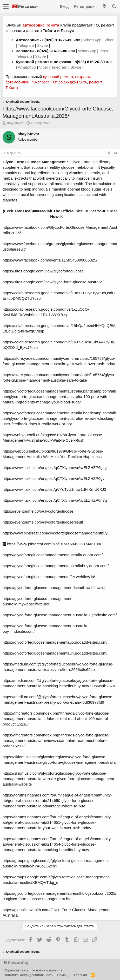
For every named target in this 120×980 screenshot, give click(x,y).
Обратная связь (16, 970)
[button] (6, 6)
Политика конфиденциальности (29, 975)
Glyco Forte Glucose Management (34, 162)
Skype (43, 45)
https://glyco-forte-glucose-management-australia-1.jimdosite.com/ (60, 615)
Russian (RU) (16, 963)
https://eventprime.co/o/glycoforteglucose (38, 511)
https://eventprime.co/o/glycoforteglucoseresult (43, 522)
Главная (80, 975)
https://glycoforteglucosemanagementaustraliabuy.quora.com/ (56, 566)
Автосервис (27, 40)
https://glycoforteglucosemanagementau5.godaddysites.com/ (55, 642)
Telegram (26, 45)
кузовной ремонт (58, 77)
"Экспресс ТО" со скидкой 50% (59, 82)
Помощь (64, 975)
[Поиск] (114, 6)
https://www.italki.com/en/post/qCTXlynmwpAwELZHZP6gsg (55, 468)
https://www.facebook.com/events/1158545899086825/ (50, 260)
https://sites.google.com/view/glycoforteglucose (43, 271)
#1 (116, 153)
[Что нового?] (104, 6)
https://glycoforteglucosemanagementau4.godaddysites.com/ (55, 653)
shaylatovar (15, 123)
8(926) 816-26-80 (57, 40)
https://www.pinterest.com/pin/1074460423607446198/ (52, 544)
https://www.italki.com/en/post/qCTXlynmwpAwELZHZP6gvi (54, 478)
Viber (109, 40)
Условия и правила (47, 970)
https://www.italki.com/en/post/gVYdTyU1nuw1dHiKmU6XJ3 (54, 489)
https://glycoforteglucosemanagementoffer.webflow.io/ (49, 577)
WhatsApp (93, 40)
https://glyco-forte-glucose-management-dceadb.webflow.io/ (54, 588)
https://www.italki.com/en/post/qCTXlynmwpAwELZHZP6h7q (55, 500)
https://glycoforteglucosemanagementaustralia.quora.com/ (53, 555)
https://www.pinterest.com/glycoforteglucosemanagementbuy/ (56, 533)
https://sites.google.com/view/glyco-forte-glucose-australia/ (53, 282)
